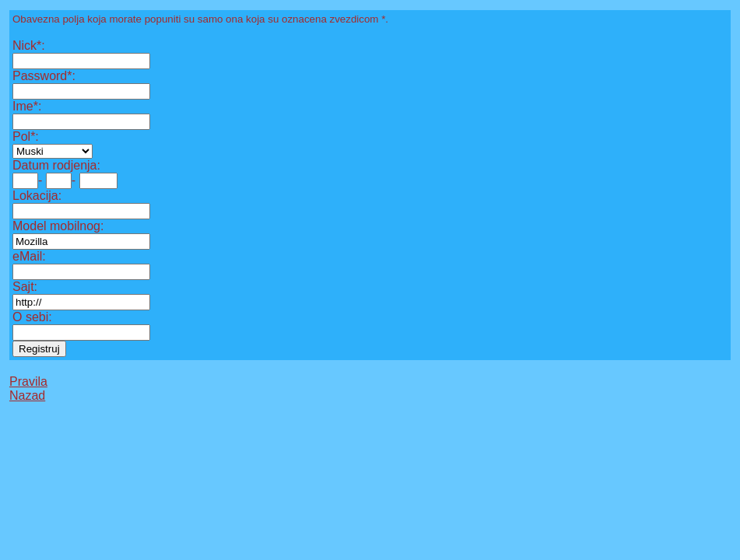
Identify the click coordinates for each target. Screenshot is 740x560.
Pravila (28, 381)
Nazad (27, 395)
